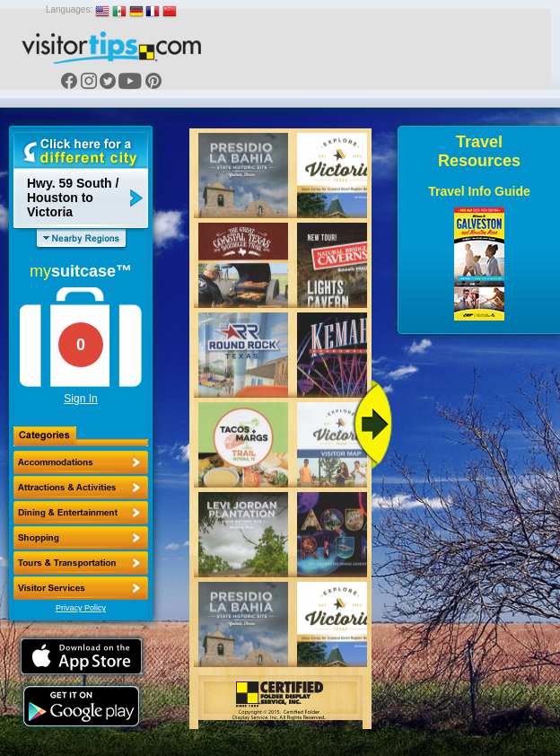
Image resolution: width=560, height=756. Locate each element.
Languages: (69, 9)
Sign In (80, 399)
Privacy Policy (81, 608)
